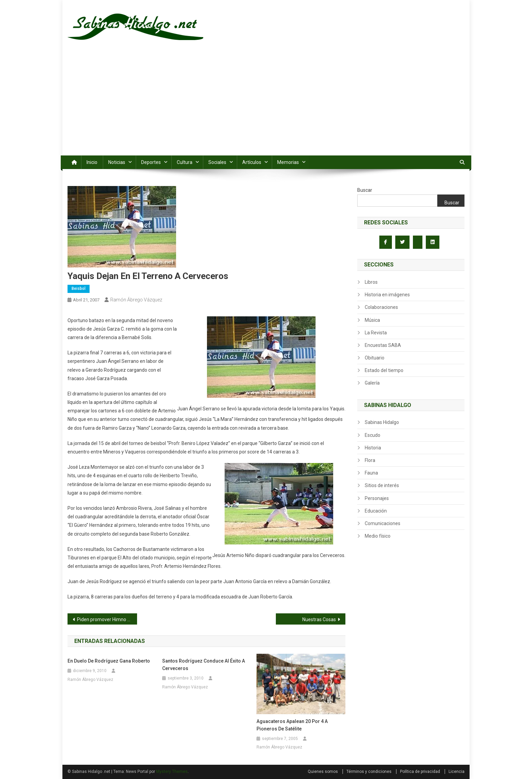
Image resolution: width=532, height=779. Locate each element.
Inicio (92, 162)
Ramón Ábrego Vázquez (136, 300)
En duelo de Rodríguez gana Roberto (109, 661)
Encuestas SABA (383, 345)
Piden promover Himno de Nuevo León (107, 619)
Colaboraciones (381, 307)
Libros (371, 282)
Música (372, 320)
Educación (376, 511)
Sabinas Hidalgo (382, 422)
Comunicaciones (383, 523)
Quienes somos (323, 772)
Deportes (151, 162)
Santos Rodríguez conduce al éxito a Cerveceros (204, 665)
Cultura (185, 162)
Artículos (252, 162)
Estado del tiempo (384, 370)
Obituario (375, 358)
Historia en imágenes (387, 295)
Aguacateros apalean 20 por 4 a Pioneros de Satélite (292, 725)
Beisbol (79, 289)
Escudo (373, 435)
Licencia (457, 772)
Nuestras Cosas (319, 619)
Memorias (288, 162)
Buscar (365, 190)
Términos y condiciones (369, 772)
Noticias (117, 162)
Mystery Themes (172, 772)
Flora (370, 460)
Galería (372, 383)
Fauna (371, 473)
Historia (373, 448)
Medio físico (378, 536)
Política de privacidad (420, 772)
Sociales (217, 162)
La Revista (376, 333)
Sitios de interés (382, 485)
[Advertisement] (266, 105)
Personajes (377, 498)
